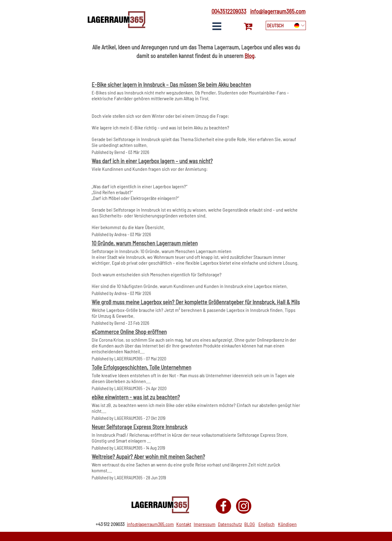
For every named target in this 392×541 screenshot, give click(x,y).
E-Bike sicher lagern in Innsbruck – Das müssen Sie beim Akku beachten (171, 84)
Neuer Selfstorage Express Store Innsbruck (139, 427)
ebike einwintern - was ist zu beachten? (136, 397)
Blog (249, 56)
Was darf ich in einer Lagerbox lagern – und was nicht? (152, 161)
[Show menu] (217, 26)
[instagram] (244, 506)
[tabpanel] (227, 11)
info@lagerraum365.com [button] (278, 11)
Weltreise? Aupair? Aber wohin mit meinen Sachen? (148, 457)
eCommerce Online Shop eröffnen (129, 332)
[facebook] (223, 506)
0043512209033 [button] (229, 11)
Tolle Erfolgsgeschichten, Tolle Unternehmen (141, 367)
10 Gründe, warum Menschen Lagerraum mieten (145, 243)
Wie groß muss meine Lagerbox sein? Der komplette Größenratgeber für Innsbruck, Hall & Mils (196, 302)
